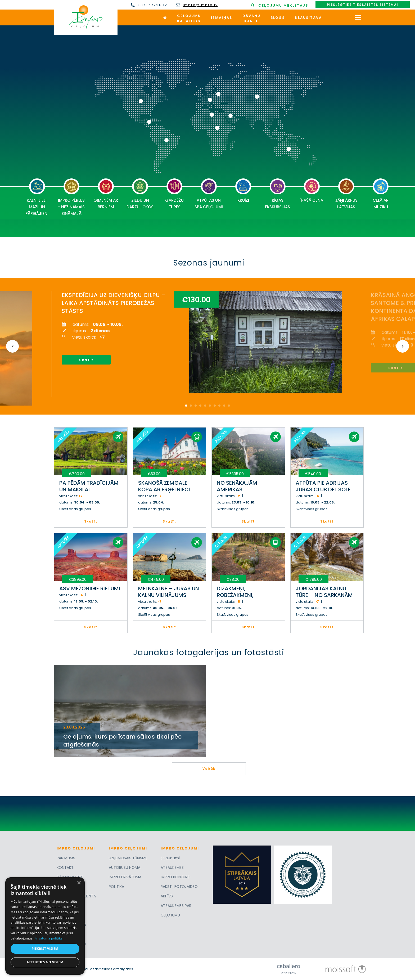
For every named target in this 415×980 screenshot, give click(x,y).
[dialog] (45, 926)
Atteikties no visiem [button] (45, 962)
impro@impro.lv (200, 5)
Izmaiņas (222, 18)
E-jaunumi (170, 858)
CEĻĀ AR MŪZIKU (381, 194)
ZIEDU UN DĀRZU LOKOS (140, 194)
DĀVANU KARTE (70, 877)
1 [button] (186, 406)
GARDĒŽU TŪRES (174, 194)
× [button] (79, 883)
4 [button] (200, 406)
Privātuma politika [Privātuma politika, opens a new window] (49, 938)
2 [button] (191, 406)
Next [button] (403, 346)
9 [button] (224, 406)
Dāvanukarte (251, 18)
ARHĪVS (167, 896)
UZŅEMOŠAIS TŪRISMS (128, 858)
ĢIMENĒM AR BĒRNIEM (106, 194)
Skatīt (86, 360)
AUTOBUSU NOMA (125, 867)
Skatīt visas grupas (75, 509)
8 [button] (219, 406)
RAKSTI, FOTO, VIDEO (179, 887)
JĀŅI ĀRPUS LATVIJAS (346, 194)
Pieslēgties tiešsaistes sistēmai (363, 5)
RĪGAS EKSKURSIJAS (278, 194)
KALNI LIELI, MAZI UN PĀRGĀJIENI (37, 197)
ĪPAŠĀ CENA (312, 191)
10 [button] (229, 406)
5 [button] (205, 406)
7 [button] (215, 406)
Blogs (278, 18)
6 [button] (210, 406)
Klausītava (308, 18)
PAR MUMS (66, 858)
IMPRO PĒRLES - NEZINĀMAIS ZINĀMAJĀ (71, 197)
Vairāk (209, 769)
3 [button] (196, 406)
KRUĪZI (243, 191)
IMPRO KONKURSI (175, 877)
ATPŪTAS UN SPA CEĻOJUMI (209, 194)
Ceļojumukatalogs (189, 18)
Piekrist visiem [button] (45, 949)
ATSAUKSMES (172, 867)
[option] (204, 344)
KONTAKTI (66, 867)
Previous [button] (12, 346)
